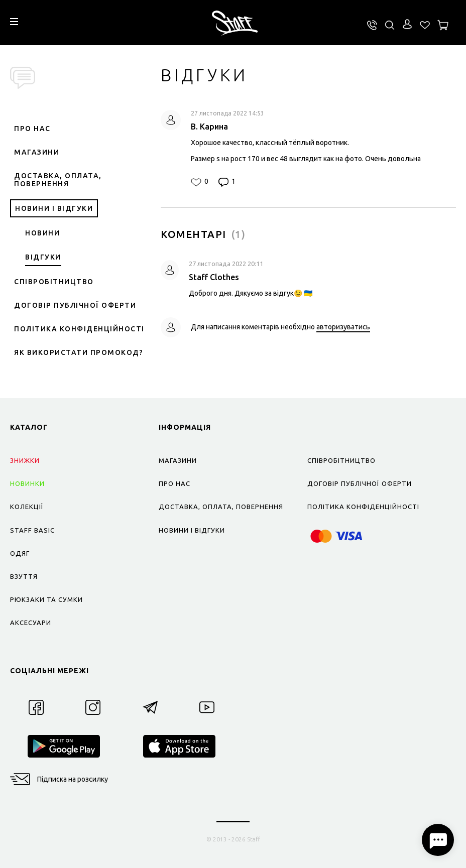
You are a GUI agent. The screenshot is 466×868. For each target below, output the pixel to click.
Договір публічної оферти (75, 305)
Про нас (32, 129)
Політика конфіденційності (79, 329)
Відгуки (43, 257)
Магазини (37, 152)
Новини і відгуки (54, 208)
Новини (42, 233)
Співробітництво (54, 282)
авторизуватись (343, 327)
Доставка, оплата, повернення (58, 180)
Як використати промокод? (79, 352)
